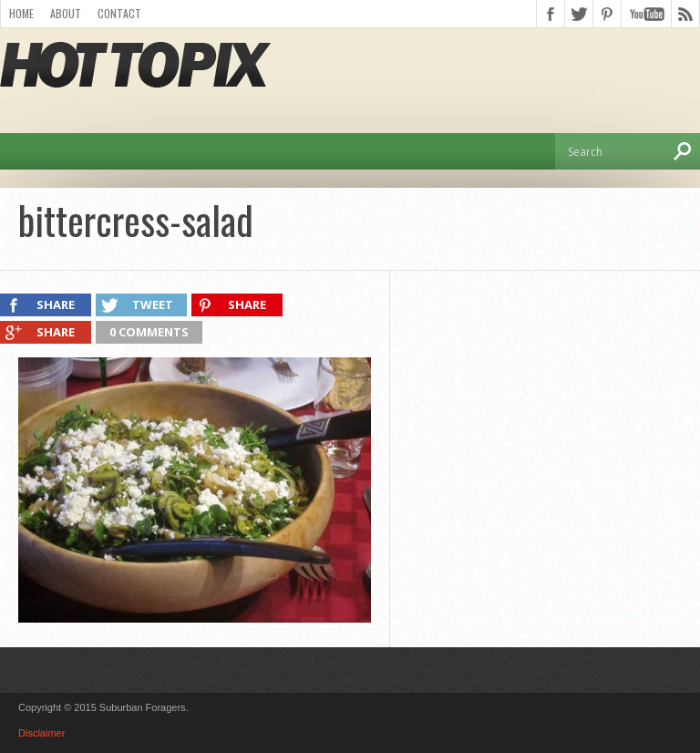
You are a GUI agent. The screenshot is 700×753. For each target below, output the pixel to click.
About (66, 13)
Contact (119, 13)
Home (21, 13)
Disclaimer (41, 733)
